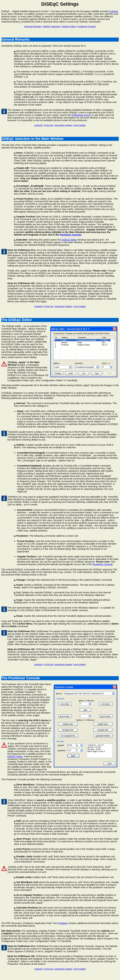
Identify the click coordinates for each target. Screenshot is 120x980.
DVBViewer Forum (81, 115)
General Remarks (33, 26)
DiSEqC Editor (69, 26)
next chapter (80, 125)
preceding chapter (64, 125)
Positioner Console (87, 26)
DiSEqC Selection (51, 26)
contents (38, 125)
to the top (49, 125)
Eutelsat (113, 11)
